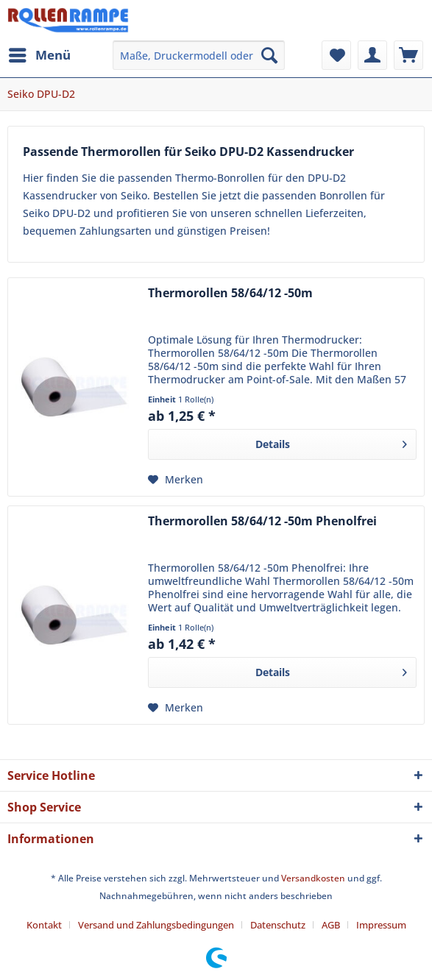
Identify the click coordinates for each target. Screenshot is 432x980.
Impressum (381, 925)
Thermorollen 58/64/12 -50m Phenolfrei (262, 521)
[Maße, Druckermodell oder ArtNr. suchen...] (199, 55)
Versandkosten (313, 878)
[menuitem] (39, 55)
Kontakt (44, 925)
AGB (331, 925)
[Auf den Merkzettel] (176, 480)
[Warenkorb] (408, 55)
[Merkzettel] (336, 55)
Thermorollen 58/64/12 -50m (230, 293)
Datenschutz (278, 925)
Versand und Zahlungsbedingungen (156, 925)
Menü (40, 53)
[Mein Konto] (372, 55)
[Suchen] (269, 55)
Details (331, 442)
